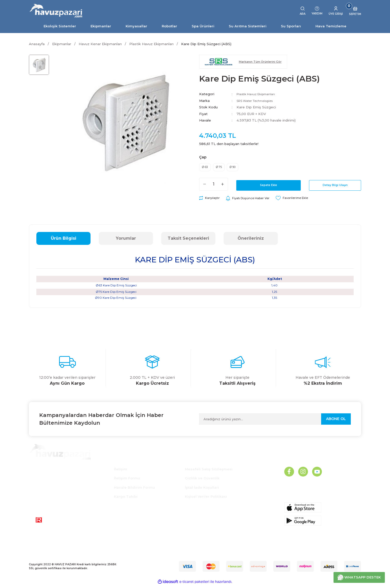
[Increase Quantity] (223, 187)
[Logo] (56, 11)
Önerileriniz (251, 241)
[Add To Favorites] (303, 201)
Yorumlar (126, 241)
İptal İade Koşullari (202, 490)
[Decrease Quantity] (205, 187)
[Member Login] (336, 11)
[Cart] (355, 11)
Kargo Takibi (126, 499)
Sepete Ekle (269, 187)
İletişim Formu (127, 481)
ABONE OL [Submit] (336, 421)
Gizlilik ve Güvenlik (202, 481)
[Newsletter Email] (275, 422)
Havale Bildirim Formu (135, 490)
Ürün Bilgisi (64, 241)
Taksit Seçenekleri (188, 241)
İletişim (121, 472)
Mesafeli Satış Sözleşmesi (209, 472)
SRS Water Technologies (258, 101)
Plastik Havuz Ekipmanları (259, 94)
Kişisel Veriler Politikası (206, 499)
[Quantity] (214, 187)
